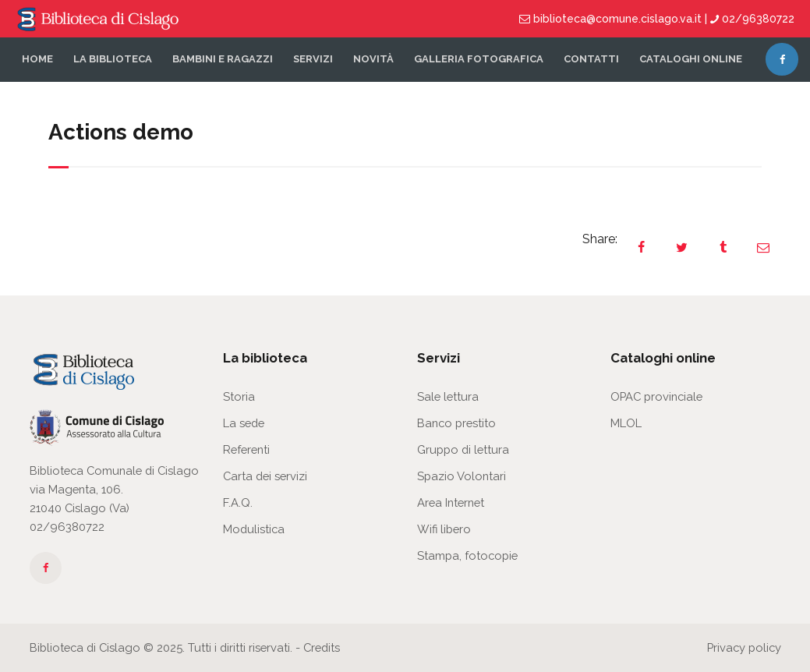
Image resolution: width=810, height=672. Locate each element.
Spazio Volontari (462, 476)
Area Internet (451, 502)
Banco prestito (456, 423)
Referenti (246, 449)
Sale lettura (448, 396)
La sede (244, 423)
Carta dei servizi (265, 476)
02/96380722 (67, 527)
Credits (322, 647)
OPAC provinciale (656, 396)
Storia (239, 396)
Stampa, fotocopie (467, 555)
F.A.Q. (238, 502)
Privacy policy (744, 647)
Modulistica (254, 529)
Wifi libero (444, 529)
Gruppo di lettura (463, 449)
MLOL (626, 423)
